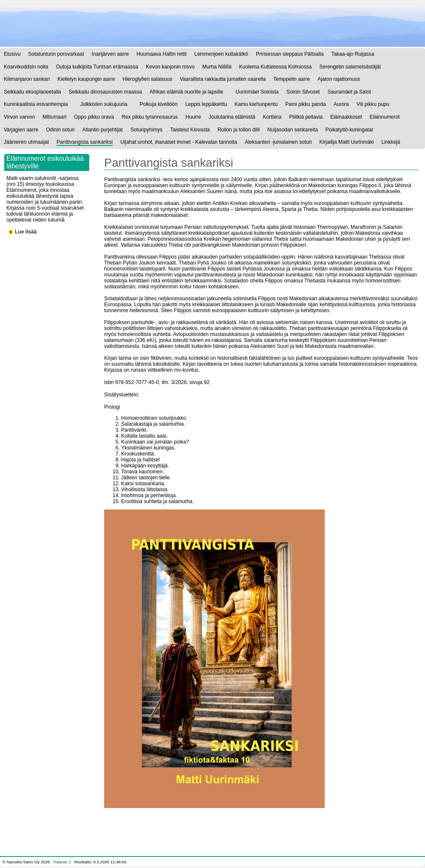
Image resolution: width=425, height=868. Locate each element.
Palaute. (61, 862)
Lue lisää (26, 232)
